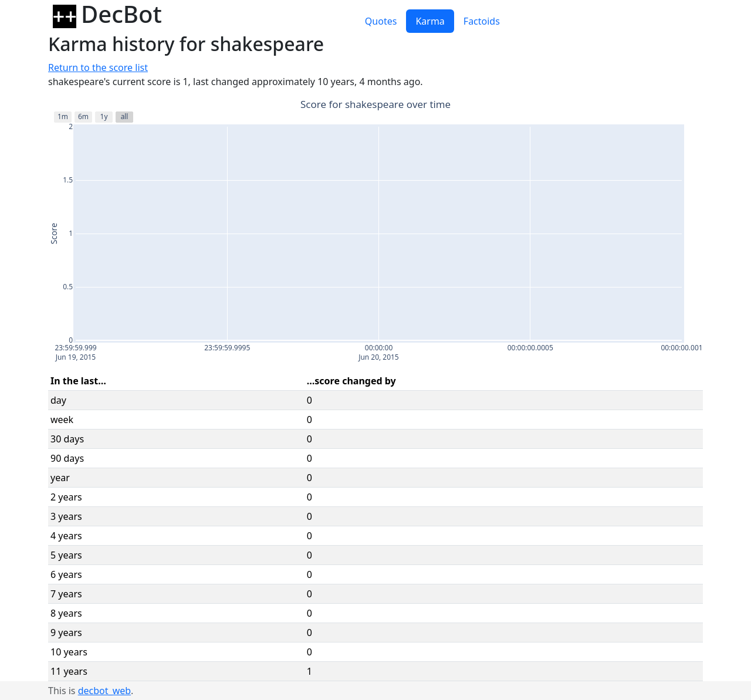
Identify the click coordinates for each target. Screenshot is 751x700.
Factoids (482, 21)
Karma (430, 21)
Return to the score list (98, 67)
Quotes (381, 21)
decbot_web (104, 691)
